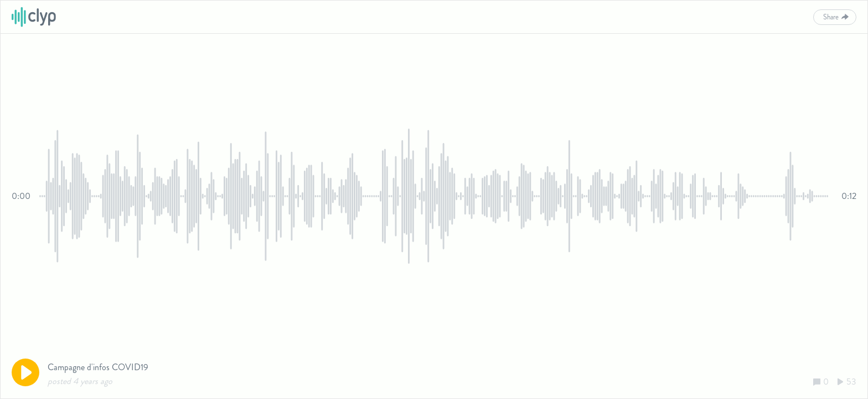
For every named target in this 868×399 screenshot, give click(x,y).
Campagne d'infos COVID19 (98, 367)
